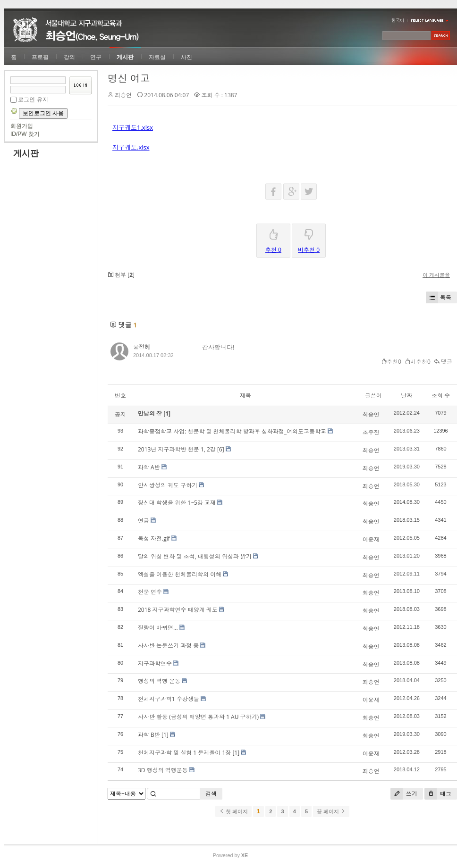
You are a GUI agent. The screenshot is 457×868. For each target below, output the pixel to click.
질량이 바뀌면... (158, 628)
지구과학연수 (155, 664)
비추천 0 (309, 239)
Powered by (230, 855)
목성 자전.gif (154, 538)
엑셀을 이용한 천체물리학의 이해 (180, 574)
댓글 (443, 362)
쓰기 (404, 794)
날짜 (406, 396)
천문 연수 (150, 592)
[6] (221, 449)
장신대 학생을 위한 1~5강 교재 (177, 503)
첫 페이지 (233, 811)
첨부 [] (121, 275)
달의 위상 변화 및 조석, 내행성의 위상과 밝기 (195, 556)
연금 (144, 521)
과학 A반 (149, 467)
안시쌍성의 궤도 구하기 (168, 485)
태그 (438, 794)
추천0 (391, 362)
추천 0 (273, 239)
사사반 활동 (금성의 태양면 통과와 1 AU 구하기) (198, 717)
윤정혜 (142, 347)
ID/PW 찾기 (25, 134)
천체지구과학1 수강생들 (169, 699)
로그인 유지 (33, 100)
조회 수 (441, 396)
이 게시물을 (436, 275)
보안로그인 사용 (43, 113)
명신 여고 (129, 78)
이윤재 (371, 539)
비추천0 (418, 362)
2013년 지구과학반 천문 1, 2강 (177, 449)
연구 (96, 57)
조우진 (371, 432)
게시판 (125, 57)
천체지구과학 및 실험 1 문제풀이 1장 (184, 753)
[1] (167, 413)
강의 (69, 57)
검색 (211, 794)
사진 (186, 57)
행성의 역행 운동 (159, 681)
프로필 (40, 57)
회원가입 (22, 126)
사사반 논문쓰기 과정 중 (168, 646)
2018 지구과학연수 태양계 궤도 (178, 610)
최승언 (123, 95)
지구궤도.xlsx (131, 147)
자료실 (157, 57)
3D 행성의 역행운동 (163, 770)
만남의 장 (151, 413)
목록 (439, 297)
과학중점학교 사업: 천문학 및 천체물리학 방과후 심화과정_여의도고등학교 (232, 431)
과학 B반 (149, 735)
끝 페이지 (331, 811)
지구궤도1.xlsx (133, 127)
